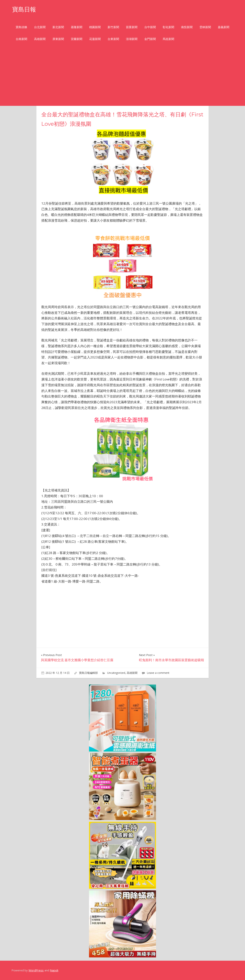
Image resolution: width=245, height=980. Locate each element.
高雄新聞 (40, 39)
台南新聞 (21, 39)
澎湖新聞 (132, 39)
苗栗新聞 (132, 27)
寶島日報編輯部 (88, 673)
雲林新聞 (205, 27)
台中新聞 (150, 27)
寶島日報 (24, 9)
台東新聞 (113, 39)
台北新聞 (40, 27)
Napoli (54, 970)
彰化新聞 (168, 27)
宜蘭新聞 (77, 39)
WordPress (36, 970)
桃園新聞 (95, 27)
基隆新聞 (77, 27)
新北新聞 (58, 27)
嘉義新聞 (224, 27)
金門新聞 (150, 39)
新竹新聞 (113, 27)
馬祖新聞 (168, 39)
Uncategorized (116, 673)
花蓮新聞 (95, 39)
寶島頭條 (21, 27)
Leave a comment (158, 673)
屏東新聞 (58, 39)
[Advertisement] (122, 77)
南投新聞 (187, 27)
